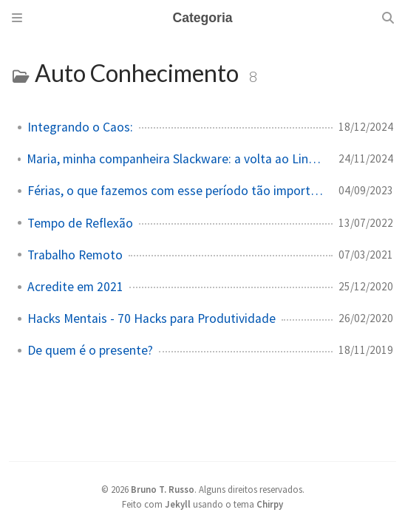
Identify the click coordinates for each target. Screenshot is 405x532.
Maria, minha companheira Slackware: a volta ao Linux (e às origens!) (177, 159)
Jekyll (178, 504)
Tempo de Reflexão (80, 223)
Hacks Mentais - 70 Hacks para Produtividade (152, 318)
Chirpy (270, 504)
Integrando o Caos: (80, 127)
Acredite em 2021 (75, 287)
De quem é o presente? (90, 350)
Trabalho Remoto (75, 255)
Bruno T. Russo (163, 489)
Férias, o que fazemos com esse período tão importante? (177, 191)
